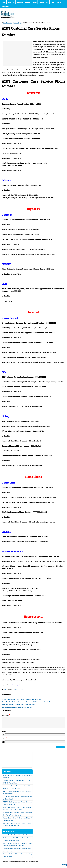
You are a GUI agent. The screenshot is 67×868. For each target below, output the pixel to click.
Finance (34, 2)
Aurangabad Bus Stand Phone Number (16, 837)
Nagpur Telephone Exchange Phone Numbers (17, 707)
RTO (47, 2)
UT (14, 2)
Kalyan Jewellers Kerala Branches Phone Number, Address (21, 699)
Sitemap (64, 867)
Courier (59, 2)
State (9, 2)
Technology (5, 6)
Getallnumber (8, 23)
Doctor (53, 2)
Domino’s (41, 2)
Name (5, 733)
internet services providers (15, 685)
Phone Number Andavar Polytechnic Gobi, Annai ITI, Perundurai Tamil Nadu (27, 702)
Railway (27, 2)
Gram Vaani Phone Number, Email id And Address (18, 704)
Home (4, 2)
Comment (6, 715)
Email (5, 740)
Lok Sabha (20, 2)
